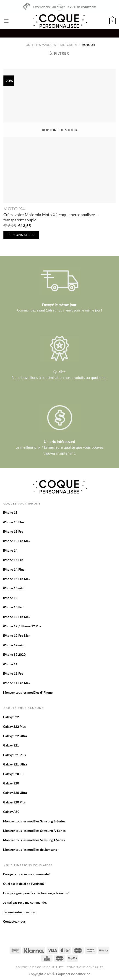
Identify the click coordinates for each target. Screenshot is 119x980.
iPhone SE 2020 (14, 654)
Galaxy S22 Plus (14, 726)
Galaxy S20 (11, 783)
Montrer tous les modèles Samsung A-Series (34, 831)
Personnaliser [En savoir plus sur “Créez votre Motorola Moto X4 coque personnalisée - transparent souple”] (21, 235)
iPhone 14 (10, 550)
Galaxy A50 (11, 812)
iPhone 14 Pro (13, 560)
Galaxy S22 (11, 717)
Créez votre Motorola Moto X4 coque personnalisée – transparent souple (51, 217)
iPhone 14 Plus (14, 569)
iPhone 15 (10, 512)
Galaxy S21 (11, 745)
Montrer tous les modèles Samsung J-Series (34, 840)
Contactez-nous (14, 921)
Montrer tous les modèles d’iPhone (28, 692)
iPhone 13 (10, 598)
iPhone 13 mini (14, 588)
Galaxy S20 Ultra (15, 793)
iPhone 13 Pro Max (17, 617)
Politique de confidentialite (40, 967)
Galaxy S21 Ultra (15, 764)
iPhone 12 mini (14, 645)
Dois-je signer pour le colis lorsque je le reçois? (36, 893)
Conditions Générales (85, 967)
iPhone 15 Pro (13, 531)
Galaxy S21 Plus (14, 755)
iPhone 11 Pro (13, 673)
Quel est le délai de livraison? (24, 884)
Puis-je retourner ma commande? (26, 874)
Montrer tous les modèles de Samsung (30, 850)
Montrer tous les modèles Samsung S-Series (34, 821)
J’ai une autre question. (19, 912)
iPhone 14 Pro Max (17, 579)
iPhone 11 (10, 664)
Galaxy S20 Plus (14, 802)
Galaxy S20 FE (13, 774)
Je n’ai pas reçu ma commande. (25, 902)
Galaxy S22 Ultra (15, 736)
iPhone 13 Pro (13, 607)
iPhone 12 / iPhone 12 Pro (22, 626)
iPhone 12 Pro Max (17, 635)
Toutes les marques (40, 45)
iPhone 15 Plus (14, 522)
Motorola (69, 45)
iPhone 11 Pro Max (17, 683)
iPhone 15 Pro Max (17, 541)
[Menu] (6, 21)
